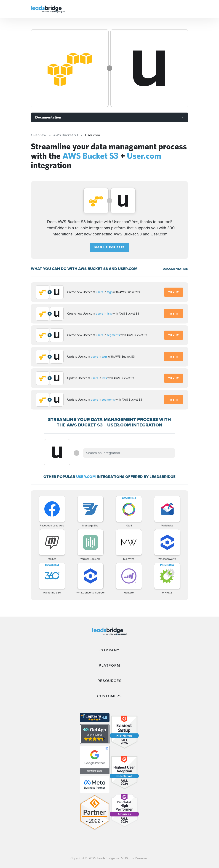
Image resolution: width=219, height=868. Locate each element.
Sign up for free (109, 247)
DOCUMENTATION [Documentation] (175, 269)
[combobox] (129, 453)
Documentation (48, 117)
